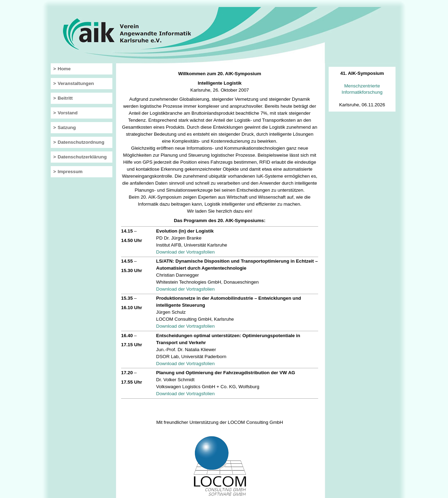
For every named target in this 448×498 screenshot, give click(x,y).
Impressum (70, 172)
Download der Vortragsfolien (185, 252)
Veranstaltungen (76, 83)
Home (64, 69)
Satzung (67, 127)
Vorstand (68, 113)
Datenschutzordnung (81, 142)
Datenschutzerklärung (82, 157)
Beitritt (65, 98)
